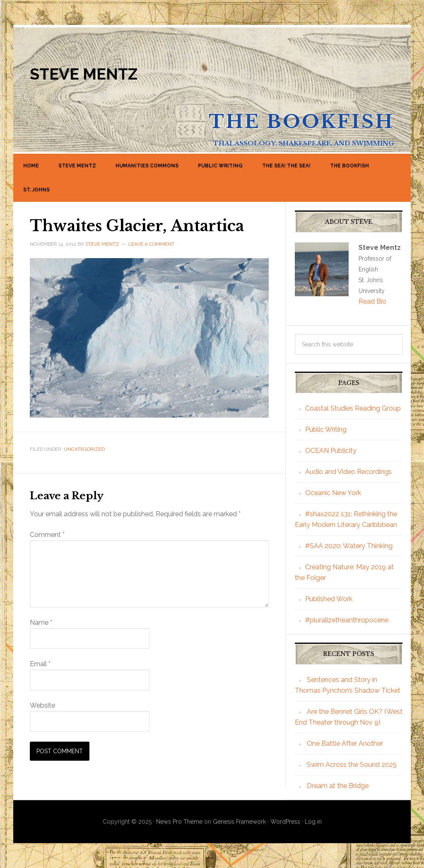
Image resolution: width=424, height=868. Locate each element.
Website (42, 705)
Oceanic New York (333, 493)
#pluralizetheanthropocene (347, 620)
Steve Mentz (84, 74)
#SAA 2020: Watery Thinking (349, 546)
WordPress (285, 822)
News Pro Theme (179, 822)
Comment (47, 535)
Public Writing (326, 429)
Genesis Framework (239, 822)
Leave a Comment (151, 244)
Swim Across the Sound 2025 (352, 765)
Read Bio (372, 301)
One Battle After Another (345, 743)
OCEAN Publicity (331, 451)
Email (40, 664)
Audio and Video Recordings (348, 472)
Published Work (329, 599)
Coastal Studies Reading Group (353, 408)
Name (41, 623)
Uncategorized (84, 449)
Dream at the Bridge (338, 786)
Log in (313, 822)
